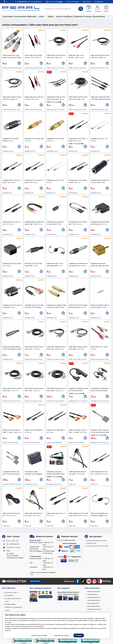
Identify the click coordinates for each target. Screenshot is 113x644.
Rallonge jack (73, 151)
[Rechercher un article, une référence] (63, 9)
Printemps (88, 17)
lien (10, 622)
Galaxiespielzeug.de (94, 591)
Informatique (8, 17)
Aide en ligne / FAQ (13, 541)
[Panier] (106, 9)
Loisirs (41, 17)
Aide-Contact (87, 2)
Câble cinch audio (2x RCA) (34, 359)
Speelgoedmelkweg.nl (95, 609)
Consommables (20, 17)
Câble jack (72, 484)
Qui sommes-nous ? (11, 593)
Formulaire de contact (13, 547)
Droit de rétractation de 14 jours (97, 541)
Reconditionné (99, 17)
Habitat (51, 17)
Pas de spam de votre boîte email (97, 546)
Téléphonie (78, 17)
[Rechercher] (81, 9)
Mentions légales (10, 604)
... (108, 17)
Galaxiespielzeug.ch (94, 597)
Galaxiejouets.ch (93, 594)
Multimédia (32, 17)
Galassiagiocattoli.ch (94, 600)
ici (10, 630)
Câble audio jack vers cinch (33, 68)
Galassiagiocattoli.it (94, 606)
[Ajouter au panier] (19, 63)
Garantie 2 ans (91, 543)
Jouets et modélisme (64, 17)
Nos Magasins (99, 2)
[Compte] (98, 9)
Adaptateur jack (96, 193)
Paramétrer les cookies (61, 635)
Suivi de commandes (73, 2)
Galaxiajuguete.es (93, 603)
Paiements (66, 540)
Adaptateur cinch (8, 151)
